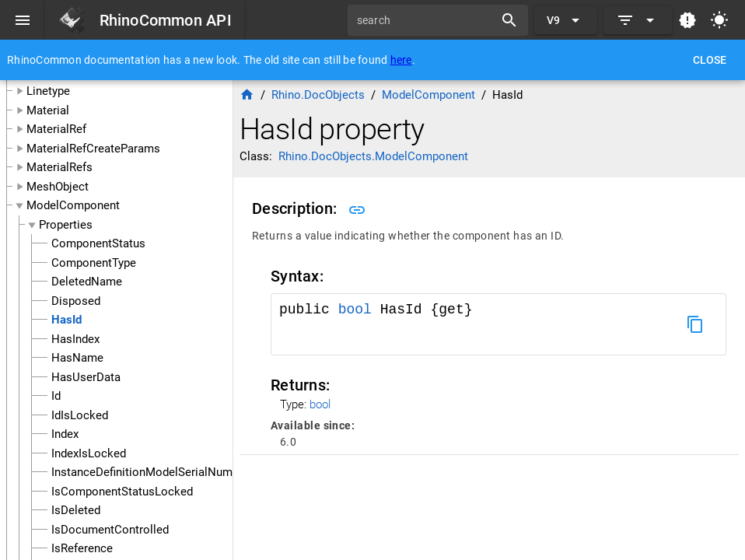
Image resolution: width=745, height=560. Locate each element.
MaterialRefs (59, 167)
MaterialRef (56, 129)
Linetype (48, 91)
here (401, 60)
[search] (426, 20)
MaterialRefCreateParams (93, 149)
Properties (66, 225)
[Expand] (638, 20)
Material (48, 110)
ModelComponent (73, 205)
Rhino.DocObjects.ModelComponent (373, 156)
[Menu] (23, 20)
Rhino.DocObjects (318, 95)
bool (355, 310)
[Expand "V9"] (566, 20)
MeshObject (58, 187)
